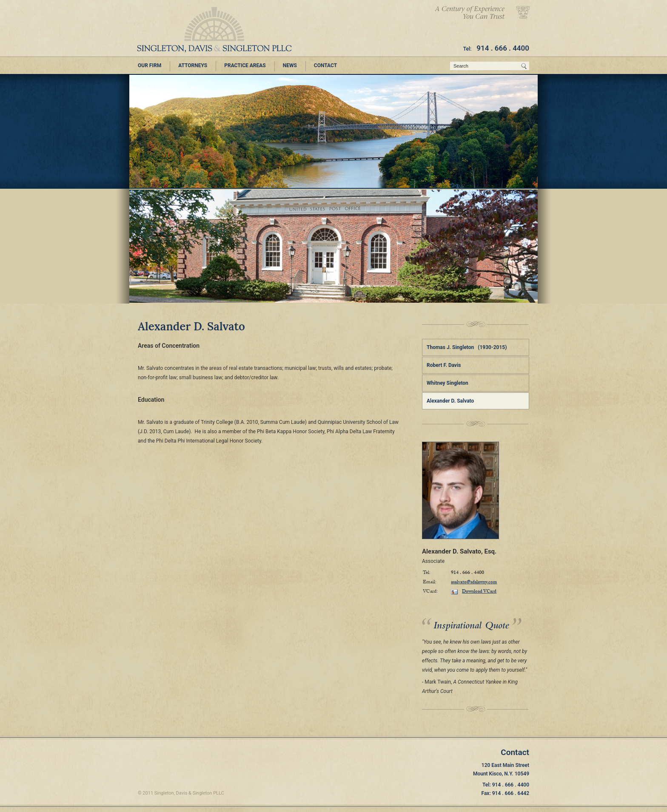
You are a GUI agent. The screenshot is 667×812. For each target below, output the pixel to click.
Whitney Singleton (448, 383)
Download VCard (474, 592)
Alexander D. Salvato (450, 401)
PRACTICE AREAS (245, 65)
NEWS (290, 65)
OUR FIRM (150, 65)
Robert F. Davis (444, 365)
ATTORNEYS (193, 65)
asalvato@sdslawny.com (474, 583)
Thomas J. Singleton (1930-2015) (467, 347)
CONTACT (325, 65)
